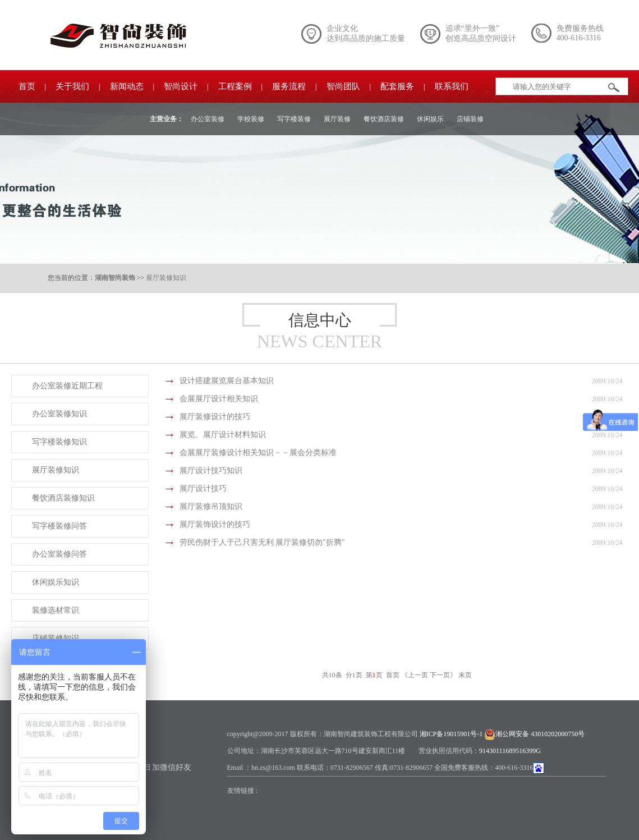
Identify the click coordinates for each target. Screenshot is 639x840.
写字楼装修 (294, 119)
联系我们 (452, 86)
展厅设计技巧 (203, 488)
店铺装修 (470, 119)
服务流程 (289, 86)
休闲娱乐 (430, 119)
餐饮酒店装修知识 (63, 498)
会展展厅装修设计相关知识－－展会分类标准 (258, 453)
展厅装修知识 (166, 278)
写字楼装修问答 (59, 526)
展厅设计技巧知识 (211, 471)
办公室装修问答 (59, 554)
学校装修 (251, 119)
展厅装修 (337, 119)
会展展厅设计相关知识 (219, 399)
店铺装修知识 (56, 638)
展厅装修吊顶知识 (211, 506)
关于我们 (72, 86)
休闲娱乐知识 (56, 582)
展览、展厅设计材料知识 (223, 435)
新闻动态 (127, 86)
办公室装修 (208, 119)
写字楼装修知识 (59, 442)
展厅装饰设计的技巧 (215, 524)
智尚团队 (343, 86)
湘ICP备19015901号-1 (451, 734)
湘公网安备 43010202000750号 (540, 734)
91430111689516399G (510, 751)
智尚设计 (181, 86)
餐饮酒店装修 (384, 119)
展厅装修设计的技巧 (215, 417)
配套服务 (397, 86)
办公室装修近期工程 (67, 386)
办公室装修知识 (59, 414)
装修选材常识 (56, 610)
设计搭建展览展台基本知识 (227, 381)
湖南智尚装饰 (115, 278)
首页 (27, 86)
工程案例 (235, 86)
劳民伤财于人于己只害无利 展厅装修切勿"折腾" (262, 542)
